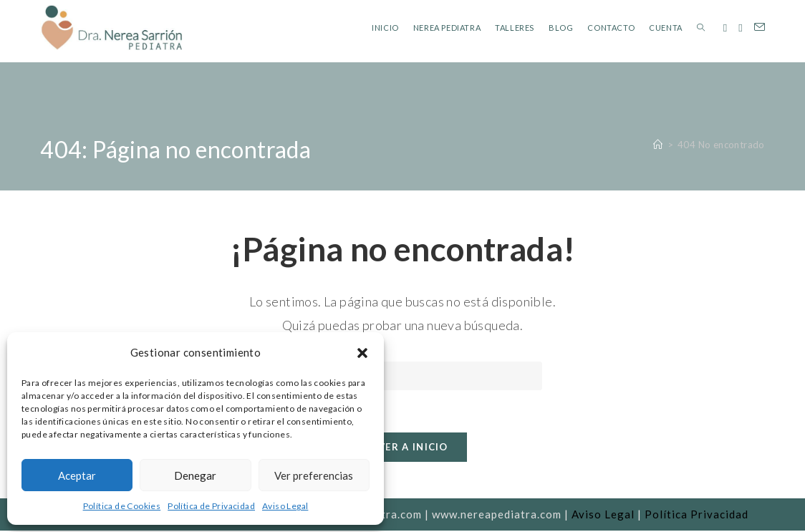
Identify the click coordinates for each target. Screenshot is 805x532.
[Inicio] (658, 145)
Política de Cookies (122, 506)
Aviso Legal (285, 506)
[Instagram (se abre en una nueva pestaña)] (740, 28)
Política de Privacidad (211, 506)
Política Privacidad (696, 516)
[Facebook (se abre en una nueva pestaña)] (725, 28)
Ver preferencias (314, 475)
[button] (362, 353)
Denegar (195, 475)
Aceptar (77, 475)
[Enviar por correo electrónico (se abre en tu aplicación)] (760, 27)
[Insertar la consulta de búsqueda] (403, 376)
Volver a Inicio (403, 448)
